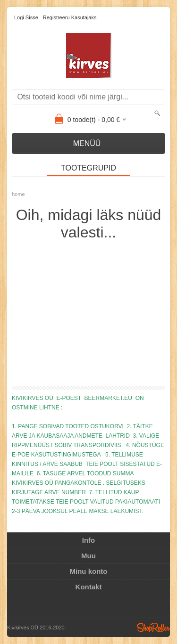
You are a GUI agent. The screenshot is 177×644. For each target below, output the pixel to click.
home (18, 194)
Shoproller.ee (153, 628)
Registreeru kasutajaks (70, 17)
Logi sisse (26, 17)
